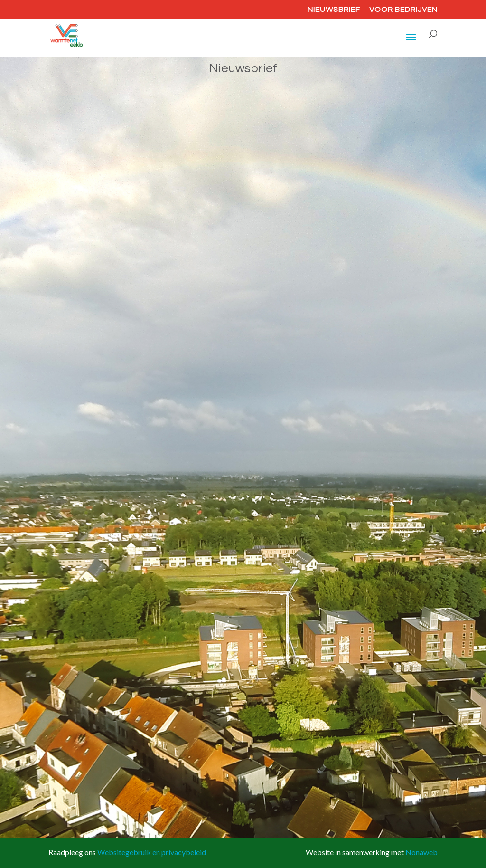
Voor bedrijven (403, 10)
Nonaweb (421, 852)
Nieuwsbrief (334, 10)
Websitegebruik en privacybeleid (152, 852)
